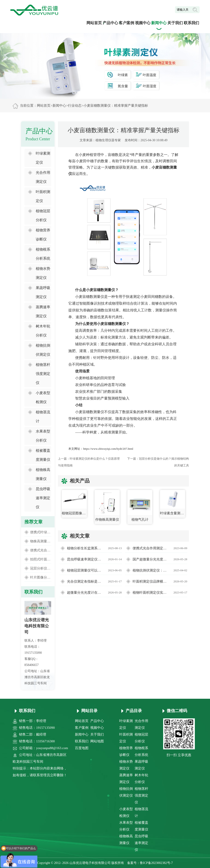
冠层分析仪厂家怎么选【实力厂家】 (41, 568)
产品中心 (110, 23)
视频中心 (143, 23)
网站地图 (97, 741)
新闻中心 (159, 23)
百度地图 (82, 748)
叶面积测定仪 (43, 196)
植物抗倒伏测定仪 (43, 350)
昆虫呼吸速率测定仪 (43, 498)
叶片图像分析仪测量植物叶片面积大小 (41, 577)
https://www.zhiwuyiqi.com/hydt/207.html (108, 449)
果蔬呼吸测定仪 (43, 292)
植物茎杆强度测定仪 (43, 374)
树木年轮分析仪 (43, 331)
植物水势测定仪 (43, 273)
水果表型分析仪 (43, 436)
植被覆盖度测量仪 (43, 455)
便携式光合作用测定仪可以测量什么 (41, 550)
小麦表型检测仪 (43, 397)
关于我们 (175, 23)
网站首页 (94, 23)
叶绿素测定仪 (43, 158)
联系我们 (191, 23)
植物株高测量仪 (43, 474)
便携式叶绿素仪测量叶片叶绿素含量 (41, 532)
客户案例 (126, 23)
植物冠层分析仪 (43, 215)
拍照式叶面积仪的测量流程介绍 (41, 559)
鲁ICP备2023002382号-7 (156, 863)
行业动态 (75, 106)
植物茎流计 (43, 417)
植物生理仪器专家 (108, 140)
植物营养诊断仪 (43, 235)
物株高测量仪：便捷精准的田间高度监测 (41, 541)
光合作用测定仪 (43, 177)
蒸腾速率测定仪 (43, 312)
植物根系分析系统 (43, 254)
